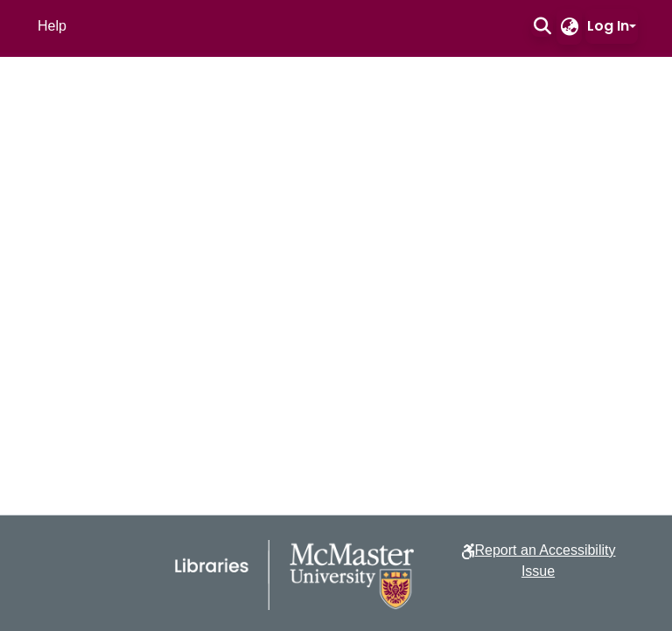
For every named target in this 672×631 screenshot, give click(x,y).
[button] (542, 26)
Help (52, 26)
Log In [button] (608, 26)
